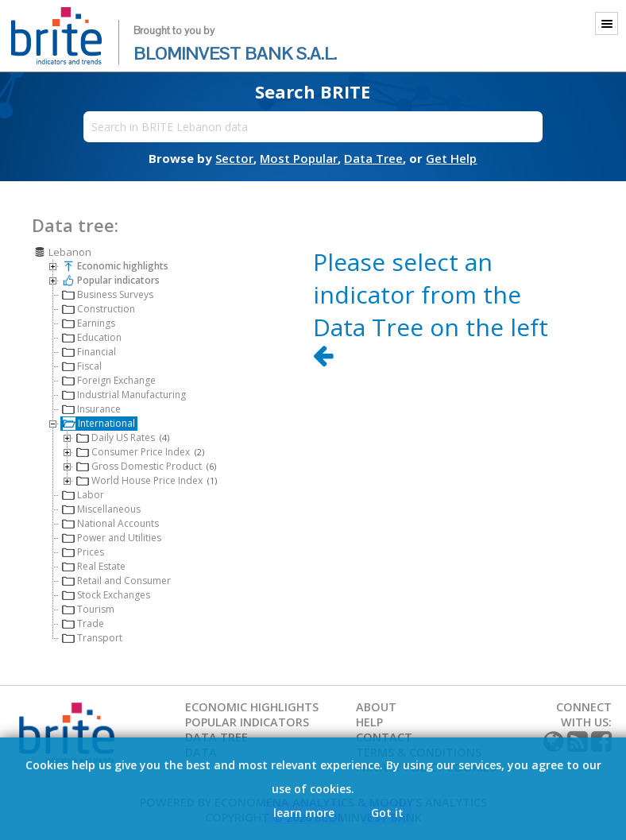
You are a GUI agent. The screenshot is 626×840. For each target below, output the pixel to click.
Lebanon (62, 251)
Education (92, 337)
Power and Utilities (112, 537)
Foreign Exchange (109, 379)
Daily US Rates (123, 437)
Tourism (88, 608)
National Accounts (110, 523)
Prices (83, 551)
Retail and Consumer (116, 580)
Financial (89, 351)
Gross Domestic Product (146, 465)
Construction (99, 308)
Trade (83, 623)
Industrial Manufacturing (124, 394)
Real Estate (94, 565)
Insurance (91, 408)
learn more (304, 812)
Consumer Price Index (140, 451)
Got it (387, 812)
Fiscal (82, 365)
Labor (83, 494)
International (99, 422)
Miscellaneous (101, 508)
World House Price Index (147, 480)
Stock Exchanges (106, 594)
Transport (92, 637)
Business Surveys (108, 294)
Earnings (89, 322)
